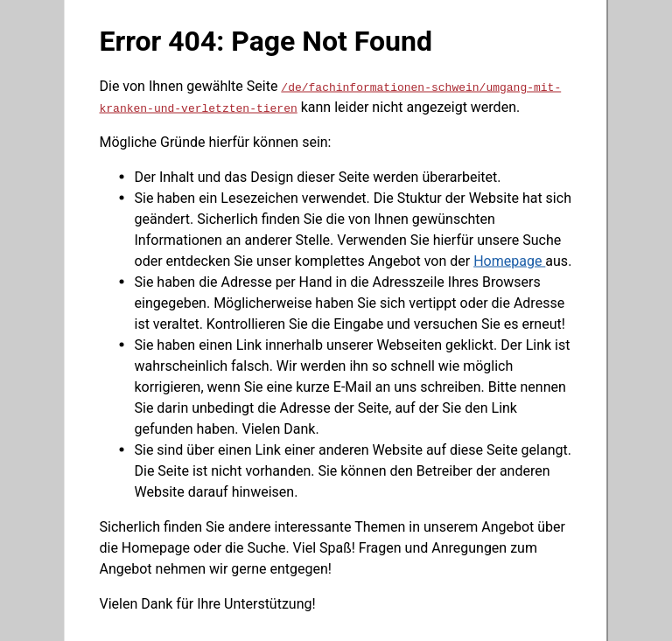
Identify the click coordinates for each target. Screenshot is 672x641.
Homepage (509, 260)
